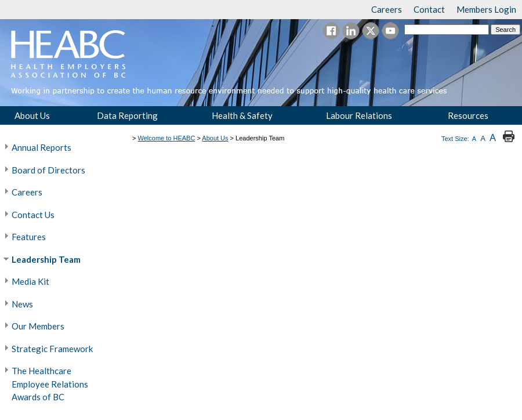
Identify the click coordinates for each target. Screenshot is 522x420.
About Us (32, 115)
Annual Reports (41, 147)
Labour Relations (359, 115)
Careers (27, 192)
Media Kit (30, 281)
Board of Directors (48, 170)
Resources (468, 115)
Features (29, 237)
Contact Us (33, 215)
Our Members (38, 326)
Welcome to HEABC (167, 138)
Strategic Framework (52, 349)
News (22, 304)
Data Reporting (127, 115)
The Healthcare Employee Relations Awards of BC (50, 384)
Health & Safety (242, 115)
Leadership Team (46, 259)
